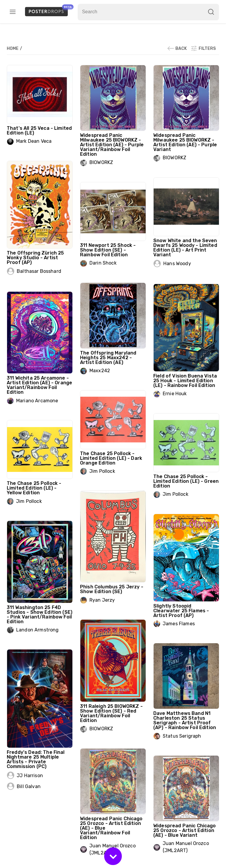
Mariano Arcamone (37, 401)
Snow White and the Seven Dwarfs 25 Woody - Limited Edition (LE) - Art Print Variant (185, 248)
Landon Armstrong (37, 630)
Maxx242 (100, 371)
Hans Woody (177, 264)
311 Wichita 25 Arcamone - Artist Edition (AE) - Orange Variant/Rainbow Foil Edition (39, 385)
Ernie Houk (175, 394)
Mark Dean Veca (34, 141)
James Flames (179, 624)
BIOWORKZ (101, 162)
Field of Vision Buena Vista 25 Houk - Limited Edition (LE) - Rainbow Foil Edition (185, 381)
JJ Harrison (30, 776)
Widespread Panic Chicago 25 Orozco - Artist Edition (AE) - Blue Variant (185, 830)
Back (177, 48)
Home (13, 49)
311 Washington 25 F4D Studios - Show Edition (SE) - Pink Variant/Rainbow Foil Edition (40, 615)
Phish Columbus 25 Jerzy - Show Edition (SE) (112, 589)
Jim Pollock (102, 471)
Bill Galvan (29, 786)
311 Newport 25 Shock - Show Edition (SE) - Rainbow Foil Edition (108, 250)
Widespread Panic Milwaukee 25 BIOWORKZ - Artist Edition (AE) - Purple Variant (185, 142)
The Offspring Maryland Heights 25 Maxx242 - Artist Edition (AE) (108, 358)
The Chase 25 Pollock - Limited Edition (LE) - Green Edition (186, 481)
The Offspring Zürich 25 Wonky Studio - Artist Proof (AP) (35, 258)
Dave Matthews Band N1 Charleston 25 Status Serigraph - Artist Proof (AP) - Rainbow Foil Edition (185, 720)
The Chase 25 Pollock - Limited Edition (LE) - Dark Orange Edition (111, 458)
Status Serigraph (182, 736)
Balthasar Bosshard (39, 271)
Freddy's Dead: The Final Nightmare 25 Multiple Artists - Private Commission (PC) (36, 759)
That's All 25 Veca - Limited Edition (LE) (39, 131)
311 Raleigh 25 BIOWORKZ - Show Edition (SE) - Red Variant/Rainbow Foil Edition (111, 713)
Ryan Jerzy (102, 600)
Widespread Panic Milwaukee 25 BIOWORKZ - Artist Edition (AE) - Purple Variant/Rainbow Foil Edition (112, 145)
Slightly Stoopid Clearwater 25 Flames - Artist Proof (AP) (181, 611)
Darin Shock (103, 263)
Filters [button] (203, 48)
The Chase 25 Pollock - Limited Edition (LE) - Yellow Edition (34, 488)
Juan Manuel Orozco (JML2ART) (186, 847)
